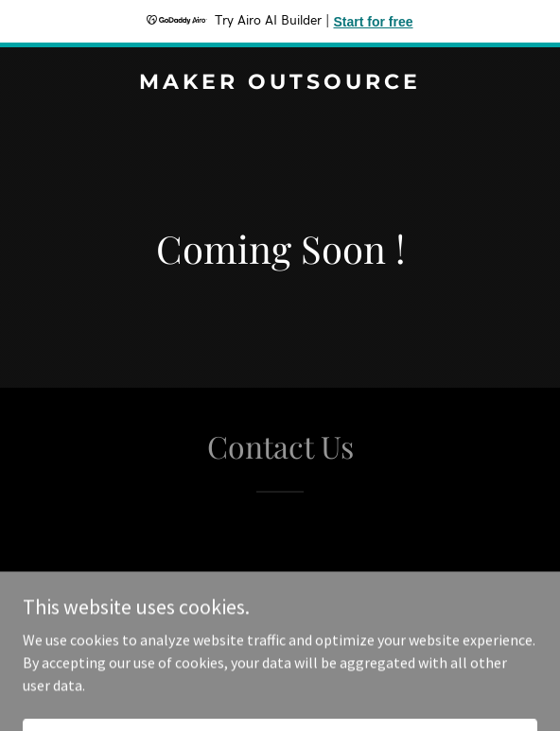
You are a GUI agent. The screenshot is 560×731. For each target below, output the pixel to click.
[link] (280, 83)
